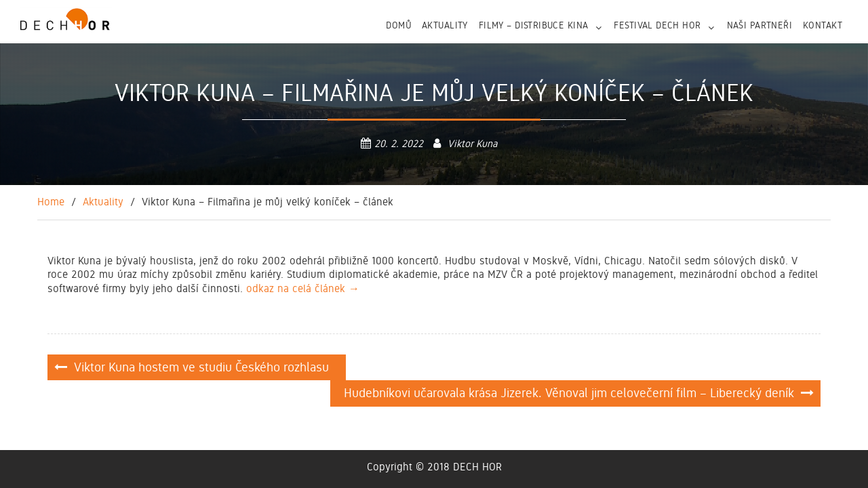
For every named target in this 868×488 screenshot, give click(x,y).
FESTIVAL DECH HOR (657, 25)
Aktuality (445, 25)
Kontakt (823, 25)
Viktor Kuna (472, 144)
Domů (398, 25)
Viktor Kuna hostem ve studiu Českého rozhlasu (203, 367)
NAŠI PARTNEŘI (759, 25)
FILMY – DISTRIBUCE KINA (534, 25)
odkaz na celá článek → (303, 288)
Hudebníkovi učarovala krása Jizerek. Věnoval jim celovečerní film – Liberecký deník (569, 393)
